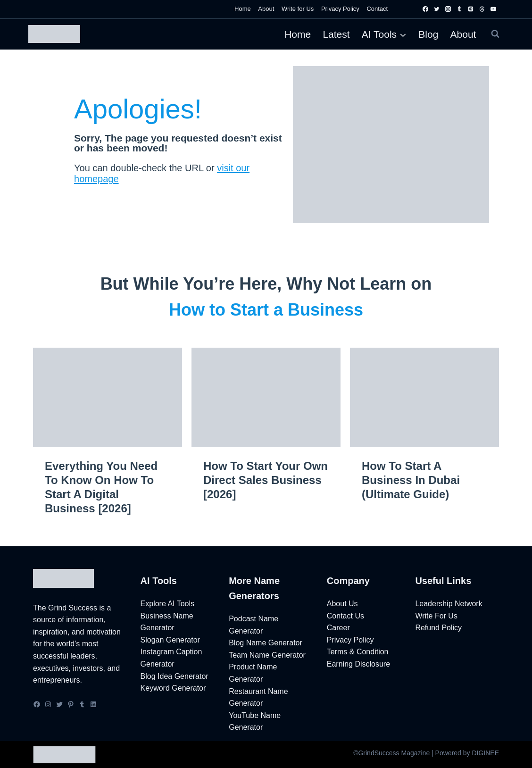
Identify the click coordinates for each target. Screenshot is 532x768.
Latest (336, 34)
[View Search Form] (495, 34)
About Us (342, 604)
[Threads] (482, 9)
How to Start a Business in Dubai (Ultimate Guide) (411, 480)
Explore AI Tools (167, 604)
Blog (428, 34)
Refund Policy (438, 628)
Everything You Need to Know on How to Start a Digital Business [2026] (101, 487)
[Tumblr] (459, 9)
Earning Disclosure (358, 664)
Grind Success (73, 608)
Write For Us (436, 616)
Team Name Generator (267, 655)
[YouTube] (493, 9)
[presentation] (108, 397)
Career (338, 628)
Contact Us (345, 616)
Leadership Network (449, 604)
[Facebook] (425, 9)
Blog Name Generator (266, 643)
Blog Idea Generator (175, 676)
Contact (377, 9)
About (266, 9)
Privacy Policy (340, 9)
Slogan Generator (170, 640)
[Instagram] (448, 9)
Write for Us (298, 9)
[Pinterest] (471, 9)
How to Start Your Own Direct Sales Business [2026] (266, 480)
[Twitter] (437, 9)
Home (243, 9)
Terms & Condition (358, 652)
